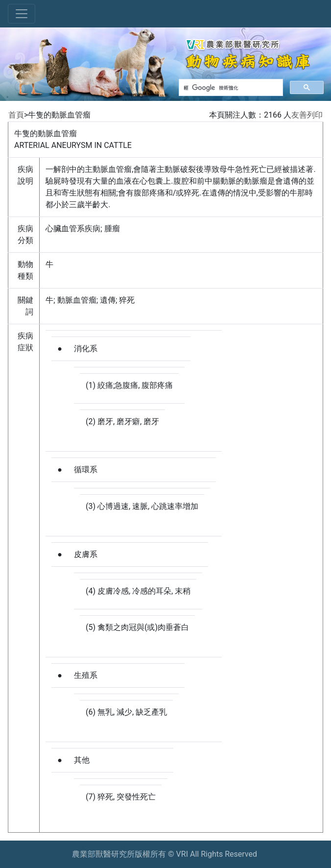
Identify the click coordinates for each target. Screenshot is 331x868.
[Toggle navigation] (22, 14)
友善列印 (307, 115)
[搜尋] (230, 88)
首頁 (16, 115)
